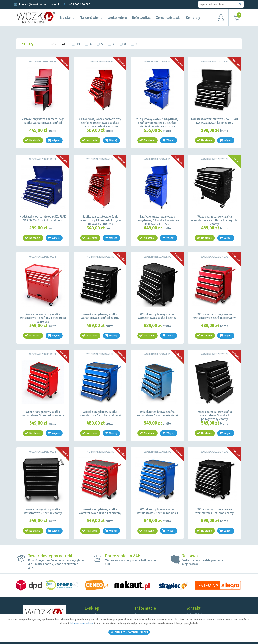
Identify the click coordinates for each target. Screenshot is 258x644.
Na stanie (67, 18)
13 (78, 44)
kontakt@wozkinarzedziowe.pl (39, 4)
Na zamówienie (91, 18)
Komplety (193, 18)
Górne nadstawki (168, 18)
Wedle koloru (117, 18)
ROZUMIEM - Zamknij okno (129, 632)
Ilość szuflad (141, 18)
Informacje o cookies (81, 623)
